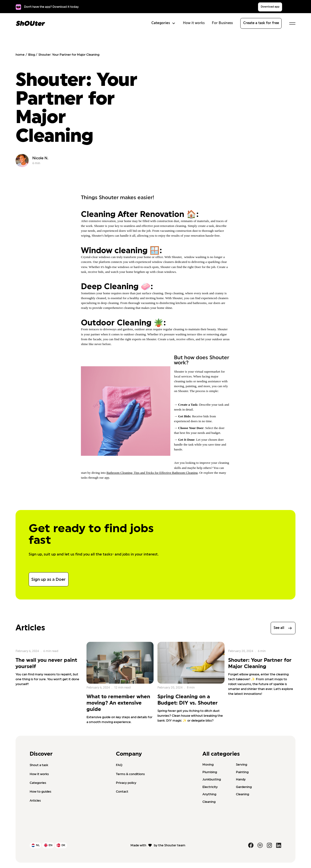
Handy (241, 779)
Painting (242, 772)
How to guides (40, 792)
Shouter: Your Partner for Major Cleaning (69, 55)
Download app (270, 7)
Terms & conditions (130, 774)
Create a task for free (261, 23)
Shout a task (39, 765)
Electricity (210, 787)
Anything (209, 794)
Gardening (244, 787)
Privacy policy (126, 783)
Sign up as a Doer (48, 579)
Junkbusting (212, 779)
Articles (35, 801)
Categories (38, 783)
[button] (162, 23)
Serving (242, 765)
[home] (30, 23)
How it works (194, 23)
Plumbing (210, 772)
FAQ (119, 765)
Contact (122, 792)
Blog (32, 55)
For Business (222, 23)
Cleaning (242, 794)
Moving (208, 765)
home (20, 55)
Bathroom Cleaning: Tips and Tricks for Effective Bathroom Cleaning (152, 473)
